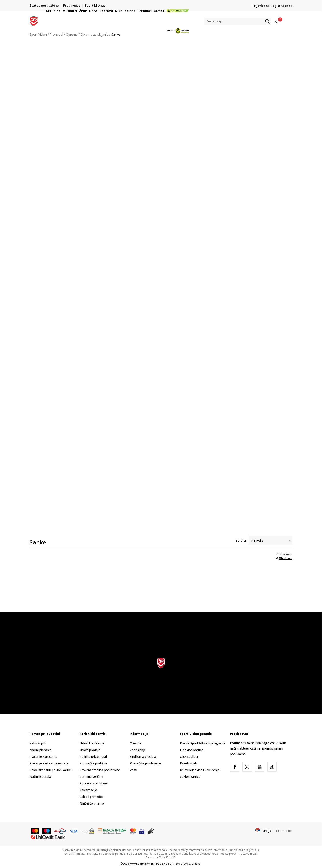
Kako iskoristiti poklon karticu (51, 770)
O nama (136, 743)
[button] (238, 21)
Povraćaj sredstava (94, 783)
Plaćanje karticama (43, 757)
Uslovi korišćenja (92, 743)
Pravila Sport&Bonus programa (203, 743)
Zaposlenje (138, 750)
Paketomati (188, 763)
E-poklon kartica (192, 750)
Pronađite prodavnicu (145, 763)
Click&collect (189, 757)
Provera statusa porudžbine (100, 770)
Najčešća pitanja (92, 803)
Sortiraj (241, 540)
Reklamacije (88, 790)
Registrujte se (281, 6)
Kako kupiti (38, 743)
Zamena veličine (91, 777)
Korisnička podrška (93, 763)
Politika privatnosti (93, 757)
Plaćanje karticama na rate (49, 763)
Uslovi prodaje (90, 750)
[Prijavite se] (277, 21)
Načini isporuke (41, 777)
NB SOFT (169, 864)
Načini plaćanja (41, 750)
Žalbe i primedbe (92, 797)
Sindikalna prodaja (143, 757)
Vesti (133, 770)
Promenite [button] (284, 831)
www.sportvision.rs (142, 864)
